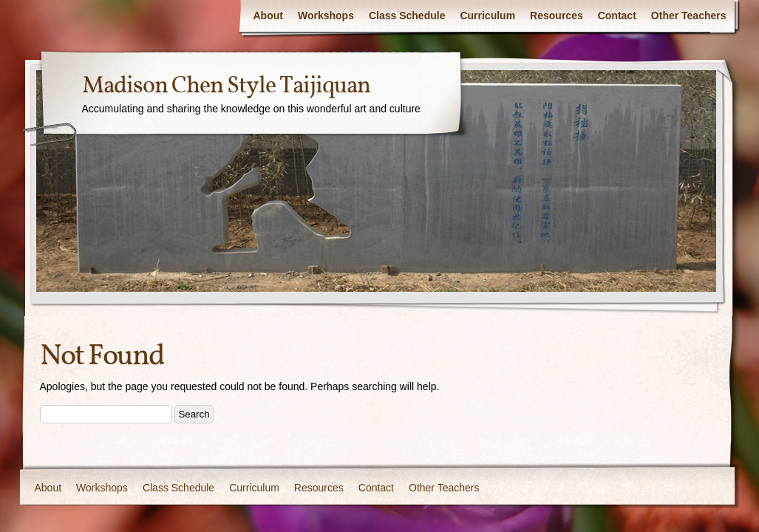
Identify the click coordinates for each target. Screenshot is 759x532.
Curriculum (487, 16)
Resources (557, 16)
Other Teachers (689, 16)
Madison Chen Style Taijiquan (226, 86)
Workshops (326, 16)
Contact (617, 16)
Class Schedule (407, 16)
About (268, 16)
